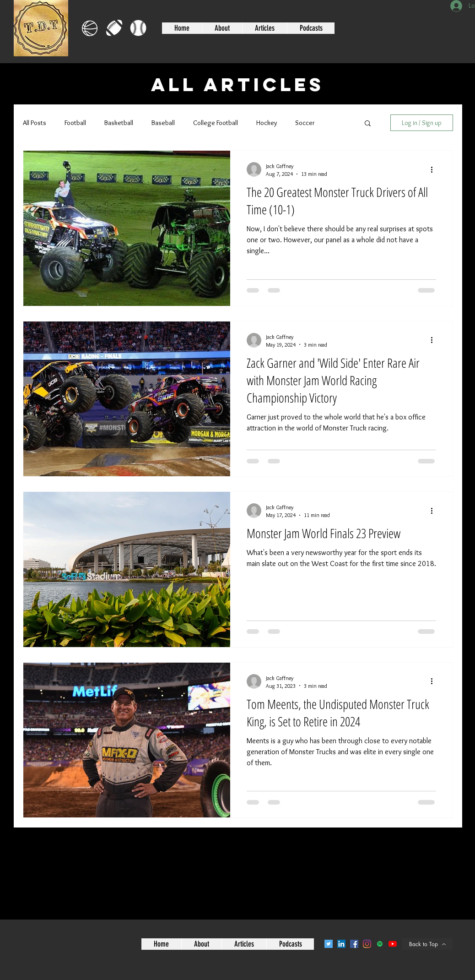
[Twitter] (329, 944)
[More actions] (435, 169)
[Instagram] (367, 944)
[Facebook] (354, 944)
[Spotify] (380, 944)
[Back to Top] (427, 944)
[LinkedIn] (341, 944)
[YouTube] (393, 944)
